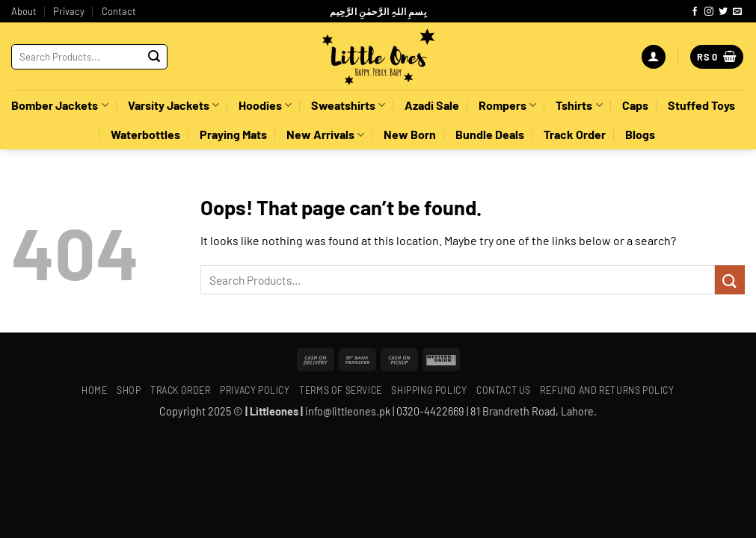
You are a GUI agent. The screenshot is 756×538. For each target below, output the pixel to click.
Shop (129, 390)
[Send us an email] (737, 12)
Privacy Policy (255, 390)
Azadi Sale (432, 105)
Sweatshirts (348, 105)
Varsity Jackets (173, 105)
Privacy (69, 11)
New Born (410, 134)
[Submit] (154, 57)
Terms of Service (341, 390)
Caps (635, 105)
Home (94, 390)
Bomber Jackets (59, 105)
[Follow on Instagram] (709, 12)
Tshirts (579, 105)
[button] (654, 57)
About (24, 11)
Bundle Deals (490, 134)
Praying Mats (233, 134)
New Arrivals (325, 134)
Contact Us (504, 390)
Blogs (640, 134)
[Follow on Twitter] (723, 12)
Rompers (507, 105)
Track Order (575, 134)
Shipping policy (429, 390)
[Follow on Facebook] (695, 12)
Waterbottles (145, 134)
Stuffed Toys (701, 105)
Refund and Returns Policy (607, 390)
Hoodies (265, 105)
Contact (119, 11)
